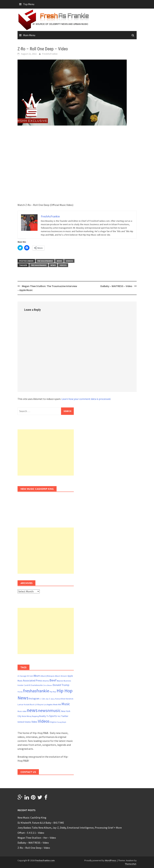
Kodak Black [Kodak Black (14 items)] (29, 704)
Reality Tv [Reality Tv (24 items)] (44, 716)
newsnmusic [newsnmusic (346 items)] (49, 710)
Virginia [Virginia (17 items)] (53, 722)
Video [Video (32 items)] (34, 722)
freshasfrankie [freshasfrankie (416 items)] (36, 691)
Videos (69, 261)
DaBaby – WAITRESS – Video (116, 286)
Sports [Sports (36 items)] (53, 716)
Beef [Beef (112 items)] (53, 680)
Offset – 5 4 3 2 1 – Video (31, 833)
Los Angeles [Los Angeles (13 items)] (48, 705)
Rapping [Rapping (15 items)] (35, 716)
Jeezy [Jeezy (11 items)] (53, 699)
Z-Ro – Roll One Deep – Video (34, 848)
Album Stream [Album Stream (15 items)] (61, 676)
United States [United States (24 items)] (24, 722)
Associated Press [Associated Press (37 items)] (33, 680)
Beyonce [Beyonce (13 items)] (60, 681)
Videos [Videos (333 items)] (44, 721)
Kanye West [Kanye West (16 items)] (60, 699)
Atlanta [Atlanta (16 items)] (46, 681)
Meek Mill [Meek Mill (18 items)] (57, 704)
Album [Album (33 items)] (37, 676)
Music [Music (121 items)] (66, 704)
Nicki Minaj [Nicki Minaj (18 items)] (27, 716)
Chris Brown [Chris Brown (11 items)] (48, 685)
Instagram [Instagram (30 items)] (34, 699)
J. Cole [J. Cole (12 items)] (42, 699)
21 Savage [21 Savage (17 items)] (22, 676)
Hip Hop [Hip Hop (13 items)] (53, 692)
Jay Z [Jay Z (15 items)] (48, 699)
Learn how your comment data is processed (86, 399)
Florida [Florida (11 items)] (20, 692)
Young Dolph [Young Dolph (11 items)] (62, 722)
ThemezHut (131, 864)
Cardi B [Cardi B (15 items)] (27, 685)
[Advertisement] (46, 452)
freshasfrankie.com (45, 860)
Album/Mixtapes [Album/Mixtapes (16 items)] (47, 676)
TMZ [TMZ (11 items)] (59, 716)
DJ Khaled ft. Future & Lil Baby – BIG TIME (41, 823)
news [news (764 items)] (32, 710)
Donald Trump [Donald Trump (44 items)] (61, 685)
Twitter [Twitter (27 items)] (65, 716)
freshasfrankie (45, 261)
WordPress (111, 860)
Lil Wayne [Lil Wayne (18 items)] (39, 704)
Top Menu (29, 4)
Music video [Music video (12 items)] (22, 711)
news (59, 261)
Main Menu (29, 35)
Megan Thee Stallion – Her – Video (37, 838)
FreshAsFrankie (50, 54)
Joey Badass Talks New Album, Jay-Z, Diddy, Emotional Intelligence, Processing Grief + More (70, 828)
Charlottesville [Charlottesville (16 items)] (36, 685)
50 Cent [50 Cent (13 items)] (30, 676)
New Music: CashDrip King (32, 818)
